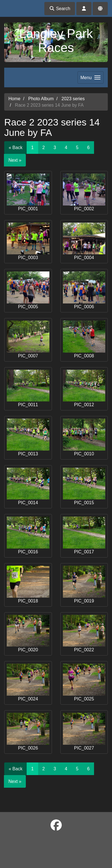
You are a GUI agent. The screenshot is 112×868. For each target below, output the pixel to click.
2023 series (73, 99)
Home (14, 99)
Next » (15, 160)
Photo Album (41, 99)
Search (60, 9)
